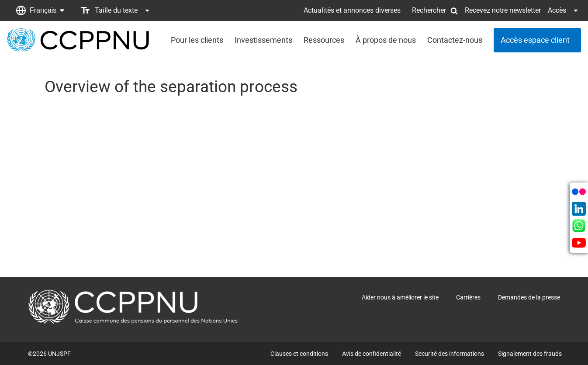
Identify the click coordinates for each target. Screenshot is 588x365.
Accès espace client (535, 40)
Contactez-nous (455, 40)
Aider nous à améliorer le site (400, 297)
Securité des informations (450, 354)
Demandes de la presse (529, 297)
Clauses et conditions (299, 354)
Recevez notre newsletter (503, 10)
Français (43, 10)
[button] (40, 10)
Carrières (468, 297)
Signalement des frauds (530, 354)
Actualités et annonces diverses (352, 10)
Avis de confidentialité (372, 354)
